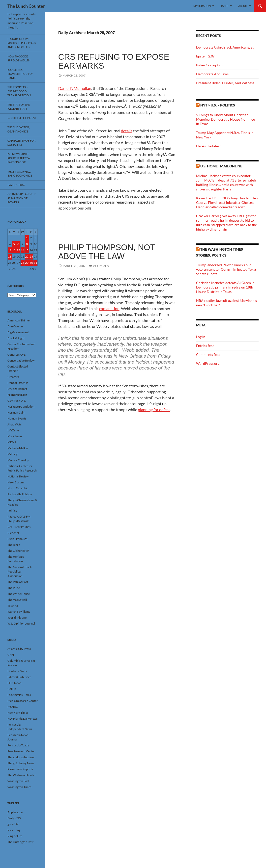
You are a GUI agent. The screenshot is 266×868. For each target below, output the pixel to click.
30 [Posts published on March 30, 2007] (31, 263)
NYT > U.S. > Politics (218, 105)
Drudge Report (17, 389)
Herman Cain (16, 412)
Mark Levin (15, 436)
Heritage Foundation (21, 407)
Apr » (33, 269)
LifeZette (13, 430)
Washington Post (18, 781)
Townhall (13, 606)
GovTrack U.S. (17, 401)
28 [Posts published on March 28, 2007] (23, 263)
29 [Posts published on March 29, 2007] (27, 263)
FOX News (14, 683)
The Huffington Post (20, 842)
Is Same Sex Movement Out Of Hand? (20, 74)
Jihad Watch (15, 424)
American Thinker (19, 320)
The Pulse (14, 588)
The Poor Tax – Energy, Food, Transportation (19, 91)
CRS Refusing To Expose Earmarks (114, 61)
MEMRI (13, 442)
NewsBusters (16, 482)
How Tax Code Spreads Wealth (19, 58)
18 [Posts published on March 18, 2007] (10, 256)
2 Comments (103, 266)
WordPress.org (208, 363)
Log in (201, 337)
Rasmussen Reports (20, 769)
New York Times (18, 713)
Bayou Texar (16, 185)
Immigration (202, 6)
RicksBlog (14, 830)
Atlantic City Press (19, 649)
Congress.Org (16, 355)
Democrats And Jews (212, 74)
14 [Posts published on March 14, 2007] (23, 250)
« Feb (12, 269)
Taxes (224, 6)
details (127, 131)
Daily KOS (14, 818)
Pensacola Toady (18, 745)
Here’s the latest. (209, 146)
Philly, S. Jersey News (21, 763)
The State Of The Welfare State (19, 107)
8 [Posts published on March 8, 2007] (27, 244)
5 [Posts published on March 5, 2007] (14, 244)
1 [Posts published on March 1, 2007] (27, 238)
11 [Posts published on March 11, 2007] (10, 250)
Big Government (18, 332)
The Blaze (14, 545)
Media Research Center (23, 701)
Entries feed (205, 346)
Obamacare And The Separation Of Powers (22, 198)
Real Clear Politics (19, 527)
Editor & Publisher (19, 677)
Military (13, 454)
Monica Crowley (18, 460)
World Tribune (17, 618)
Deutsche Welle (18, 671)
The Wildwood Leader (22, 775)
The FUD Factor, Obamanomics (18, 129)
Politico (12, 511)
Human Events (17, 418)
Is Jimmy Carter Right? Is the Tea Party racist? (19, 158)
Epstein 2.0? (205, 56)
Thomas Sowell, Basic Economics (20, 174)
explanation (109, 308)
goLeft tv (13, 824)
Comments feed (208, 355)
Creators (13, 377)
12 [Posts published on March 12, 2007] (14, 250)
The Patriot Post (18, 582)
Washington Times (19, 787)
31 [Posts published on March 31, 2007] (35, 263)
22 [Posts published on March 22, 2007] (27, 256)
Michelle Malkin (18, 448)
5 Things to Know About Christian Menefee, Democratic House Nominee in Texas (225, 119)
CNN (11, 655)
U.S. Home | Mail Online (221, 166)
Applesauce (15, 812)
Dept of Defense (18, 383)
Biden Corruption (210, 65)
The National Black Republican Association (20, 571)
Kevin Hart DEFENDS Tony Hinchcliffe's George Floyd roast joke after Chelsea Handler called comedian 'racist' (227, 202)
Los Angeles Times (19, 695)
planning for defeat (154, 409)
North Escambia (18, 488)
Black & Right (16, 338)
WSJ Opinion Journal (21, 623)
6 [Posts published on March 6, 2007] (18, 244)
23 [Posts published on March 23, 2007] (31, 256)
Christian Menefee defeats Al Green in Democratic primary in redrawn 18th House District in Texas (225, 287)
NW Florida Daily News (22, 719)
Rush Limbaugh (17, 539)
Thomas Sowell (17, 600)
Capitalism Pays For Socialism (21, 143)
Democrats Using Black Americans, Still (226, 47)
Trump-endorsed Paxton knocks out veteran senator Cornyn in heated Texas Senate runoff (226, 269)
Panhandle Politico (20, 494)
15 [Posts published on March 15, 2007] (27, 250)
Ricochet (13, 533)
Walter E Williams (19, 612)
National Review (18, 476)
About (243, 6)
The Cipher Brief (18, 551)
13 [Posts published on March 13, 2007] (18, 250)
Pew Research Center (21, 751)
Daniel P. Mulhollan (75, 88)
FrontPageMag (17, 395)
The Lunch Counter (26, 6)
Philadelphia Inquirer (21, 757)
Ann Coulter (15, 326)
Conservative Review (21, 360)
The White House (19, 594)
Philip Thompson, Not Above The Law (107, 252)
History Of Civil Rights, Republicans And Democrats (22, 43)
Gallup (12, 689)
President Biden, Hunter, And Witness (225, 83)
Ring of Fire (15, 836)
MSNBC (13, 707)
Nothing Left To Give (22, 118)
